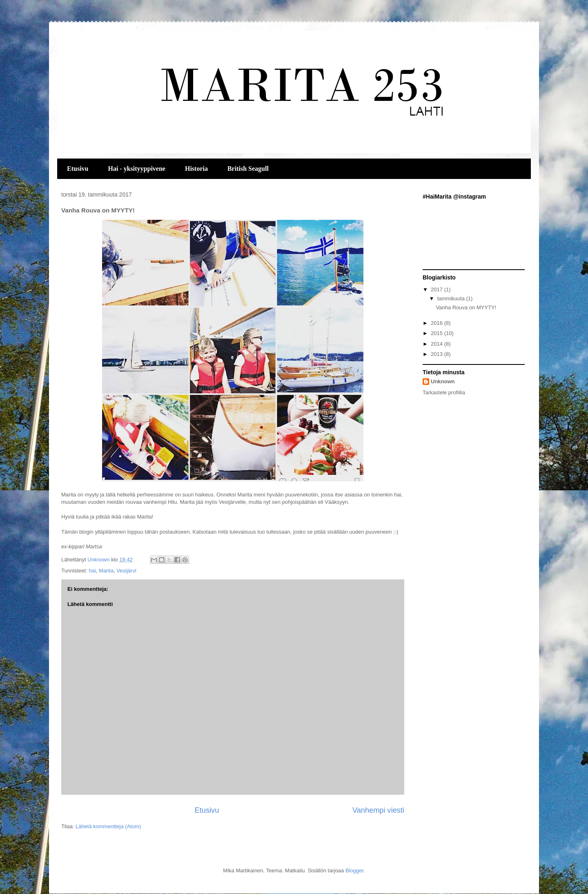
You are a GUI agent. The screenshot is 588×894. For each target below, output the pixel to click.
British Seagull (248, 169)
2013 (438, 354)
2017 (438, 289)
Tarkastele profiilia (444, 392)
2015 (438, 333)
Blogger (354, 871)
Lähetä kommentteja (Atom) (108, 826)
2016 (438, 323)
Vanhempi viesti (378, 810)
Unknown (443, 381)
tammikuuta (452, 298)
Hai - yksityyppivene (136, 169)
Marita (106, 571)
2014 (438, 344)
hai (92, 571)
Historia (196, 169)
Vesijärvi (126, 571)
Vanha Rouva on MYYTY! (466, 307)
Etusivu (78, 169)
